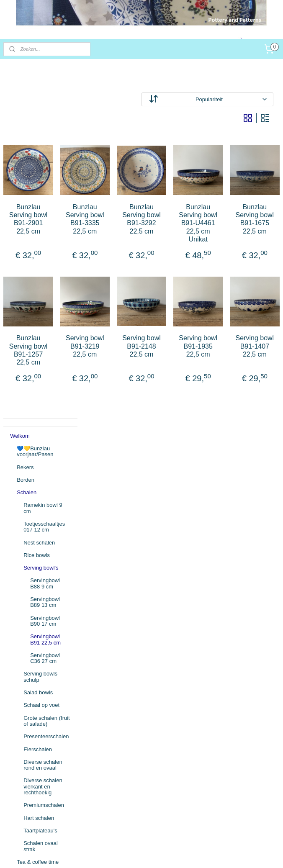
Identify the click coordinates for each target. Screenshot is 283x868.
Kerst (23, 665)
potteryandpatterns (34, 804)
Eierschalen (38, 407)
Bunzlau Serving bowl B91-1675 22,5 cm (263, 227)
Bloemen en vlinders (41, 627)
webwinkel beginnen (165, 853)
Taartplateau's (40, 488)
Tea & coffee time (38, 519)
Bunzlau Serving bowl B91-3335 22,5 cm (141, 227)
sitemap (123, 853)
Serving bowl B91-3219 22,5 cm (142, 371)
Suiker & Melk (33, 532)
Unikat (24, 652)
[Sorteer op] (228, 99)
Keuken (26, 557)
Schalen (27, 150)
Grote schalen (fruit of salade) (47, 378)
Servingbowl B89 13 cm (45, 260)
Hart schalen (39, 475)
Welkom (20, 93)
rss (138, 853)
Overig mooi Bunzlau (42, 639)
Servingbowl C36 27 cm (45, 315)
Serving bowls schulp (40, 334)
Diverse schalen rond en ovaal (43, 422)
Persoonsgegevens (33, 758)
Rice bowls (37, 212)
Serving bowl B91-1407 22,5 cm (263, 371)
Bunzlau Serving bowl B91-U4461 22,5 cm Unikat (222, 231)
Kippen (25, 601)
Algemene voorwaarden (39, 707)
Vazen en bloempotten (32, 573)
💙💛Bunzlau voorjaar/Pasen (35, 109)
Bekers (25, 125)
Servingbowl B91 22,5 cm (45, 297)
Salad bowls (38, 350)
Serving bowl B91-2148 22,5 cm (182, 371)
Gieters (26, 589)
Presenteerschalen (46, 394)
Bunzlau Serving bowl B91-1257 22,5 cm (101, 375)
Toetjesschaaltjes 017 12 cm (44, 184)
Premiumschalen (44, 463)
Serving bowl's (41, 225)
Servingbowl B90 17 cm (45, 278)
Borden (26, 137)
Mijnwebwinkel (230, 853)
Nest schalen (39, 200)
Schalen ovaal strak (41, 504)
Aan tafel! (28, 545)
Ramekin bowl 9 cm (43, 166)
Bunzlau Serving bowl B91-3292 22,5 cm (182, 227)
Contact (19, 733)
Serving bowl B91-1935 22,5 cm (223, 371)
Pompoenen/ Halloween (32, 680)
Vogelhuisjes (32, 614)
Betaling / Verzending (36, 720)
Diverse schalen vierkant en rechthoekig (43, 444)
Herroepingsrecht (31, 745)
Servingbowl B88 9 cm (45, 241)
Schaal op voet (41, 363)
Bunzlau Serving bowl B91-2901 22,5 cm (101, 227)
